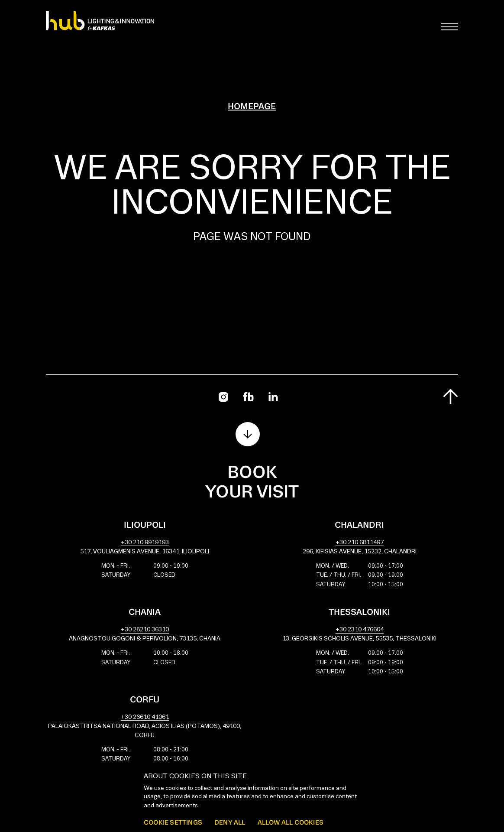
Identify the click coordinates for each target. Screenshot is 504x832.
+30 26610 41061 (145, 717)
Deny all (230, 822)
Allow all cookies (291, 822)
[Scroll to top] (451, 396)
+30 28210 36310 (145, 630)
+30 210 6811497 (360, 543)
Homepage (252, 107)
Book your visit (252, 483)
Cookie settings (173, 822)
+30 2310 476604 (360, 630)
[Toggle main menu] (449, 27)
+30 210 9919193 (145, 543)
